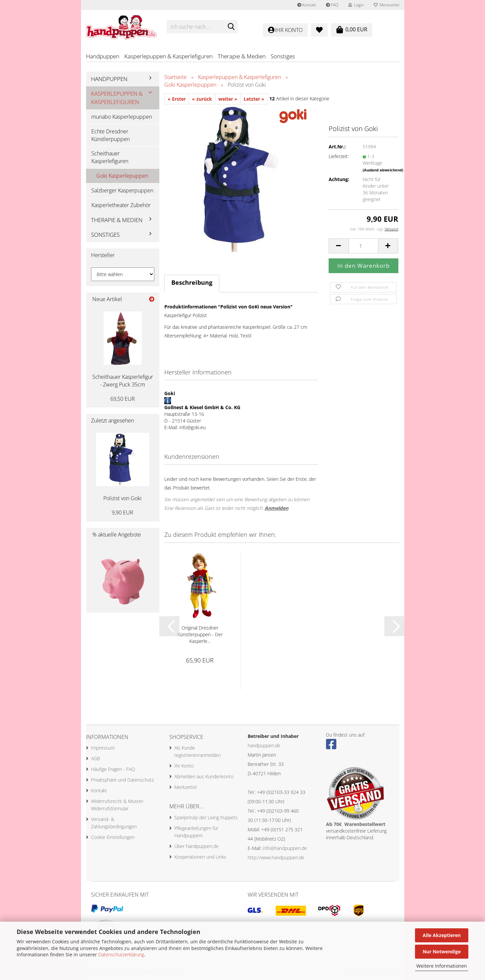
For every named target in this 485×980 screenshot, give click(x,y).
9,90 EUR (122, 513)
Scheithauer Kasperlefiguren (110, 157)
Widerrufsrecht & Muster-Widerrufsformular (118, 805)
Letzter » (254, 99)
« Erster (177, 99)
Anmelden (276, 508)
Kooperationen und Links (200, 857)
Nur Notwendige (442, 951)
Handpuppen (103, 56)
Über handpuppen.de (196, 846)
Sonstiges (283, 56)
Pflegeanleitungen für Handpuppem (196, 832)
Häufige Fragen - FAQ (113, 769)
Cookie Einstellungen (113, 837)
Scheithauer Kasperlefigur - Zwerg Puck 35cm (123, 381)
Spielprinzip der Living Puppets (206, 817)
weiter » (228, 99)
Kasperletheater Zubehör (121, 205)
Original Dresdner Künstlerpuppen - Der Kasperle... (200, 634)
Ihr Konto (184, 766)
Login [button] (356, 5)
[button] (339, 246)
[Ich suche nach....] (231, 27)
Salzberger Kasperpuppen (122, 190)
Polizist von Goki (122, 498)
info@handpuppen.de (285, 848)
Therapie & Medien (242, 56)
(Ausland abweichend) (383, 170)
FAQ (332, 5)
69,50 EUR (123, 399)
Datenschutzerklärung (121, 954)
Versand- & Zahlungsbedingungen (114, 823)
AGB (95, 758)
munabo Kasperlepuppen (122, 117)
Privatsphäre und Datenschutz (122, 780)
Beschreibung (192, 282)
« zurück (202, 99)
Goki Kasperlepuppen (122, 176)
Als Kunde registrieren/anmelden (197, 751)
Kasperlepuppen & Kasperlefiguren (168, 56)
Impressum (103, 748)
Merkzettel (386, 5)
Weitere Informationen (442, 966)
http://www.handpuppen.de (276, 857)
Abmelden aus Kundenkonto (204, 776)
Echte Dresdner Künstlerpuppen (110, 135)
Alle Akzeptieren (442, 935)
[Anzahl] (363, 246)
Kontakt (307, 5)
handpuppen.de (264, 745)
